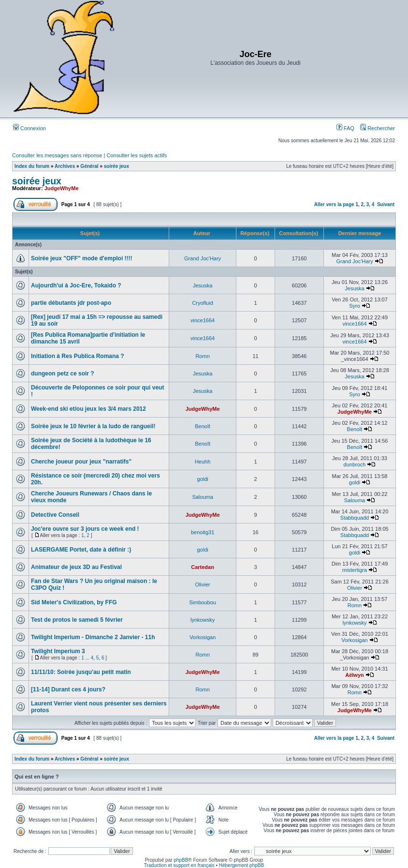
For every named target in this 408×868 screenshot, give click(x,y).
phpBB (181, 860)
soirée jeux (117, 166)
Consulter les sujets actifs (137, 155)
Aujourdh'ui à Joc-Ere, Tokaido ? (76, 285)
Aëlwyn (355, 675)
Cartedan (203, 567)
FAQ (345, 128)
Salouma (202, 497)
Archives (65, 166)
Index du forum (32, 166)
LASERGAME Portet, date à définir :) (81, 550)
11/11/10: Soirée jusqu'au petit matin (81, 672)
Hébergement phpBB (241, 865)
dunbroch (355, 464)
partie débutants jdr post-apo (71, 303)
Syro (355, 306)
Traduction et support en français (179, 865)
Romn (202, 356)
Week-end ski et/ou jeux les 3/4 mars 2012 (88, 409)
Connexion (29, 128)
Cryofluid (202, 303)
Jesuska (203, 285)
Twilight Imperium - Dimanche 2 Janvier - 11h (93, 637)
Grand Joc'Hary (203, 258)
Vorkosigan (203, 637)
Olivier (203, 584)
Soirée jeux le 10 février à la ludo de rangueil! (93, 426)
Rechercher (378, 128)
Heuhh (203, 462)
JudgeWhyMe (62, 188)
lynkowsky (203, 620)
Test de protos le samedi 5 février (77, 620)
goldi (202, 479)
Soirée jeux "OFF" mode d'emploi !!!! (82, 258)
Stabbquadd (355, 518)
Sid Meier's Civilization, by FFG (74, 602)
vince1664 (203, 320)
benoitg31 (203, 532)
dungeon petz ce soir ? (63, 374)
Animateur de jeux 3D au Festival (76, 567)
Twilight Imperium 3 (58, 651)
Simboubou (203, 602)
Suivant (386, 204)
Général (89, 166)
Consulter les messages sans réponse (57, 155)
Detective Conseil (55, 515)
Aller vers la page (335, 204)
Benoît (203, 426)
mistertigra (355, 570)
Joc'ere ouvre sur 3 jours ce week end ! (85, 529)
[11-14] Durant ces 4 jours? (68, 689)
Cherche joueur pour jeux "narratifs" (81, 462)
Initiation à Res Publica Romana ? (78, 356)
